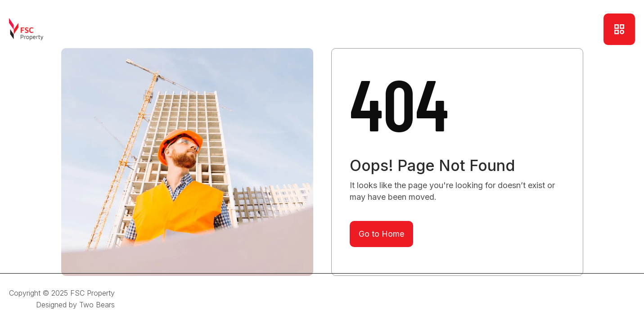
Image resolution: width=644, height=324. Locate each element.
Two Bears (97, 305)
